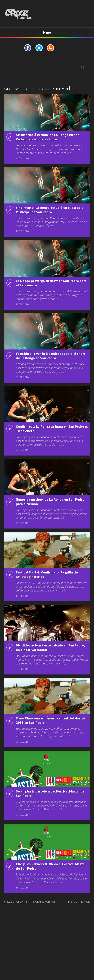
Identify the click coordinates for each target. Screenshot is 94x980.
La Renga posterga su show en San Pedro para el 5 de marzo (51, 297)
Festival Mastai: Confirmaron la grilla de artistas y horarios (47, 605)
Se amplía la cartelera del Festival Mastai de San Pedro (50, 837)
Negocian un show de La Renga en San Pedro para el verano (50, 529)
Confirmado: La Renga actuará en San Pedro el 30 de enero (52, 453)
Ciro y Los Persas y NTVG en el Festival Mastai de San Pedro (51, 913)
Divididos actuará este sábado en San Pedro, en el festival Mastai (50, 681)
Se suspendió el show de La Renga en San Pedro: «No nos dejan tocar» (48, 137)
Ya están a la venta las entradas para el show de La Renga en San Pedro (50, 373)
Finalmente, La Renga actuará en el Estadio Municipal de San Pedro (50, 217)
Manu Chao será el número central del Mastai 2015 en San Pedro (50, 757)
